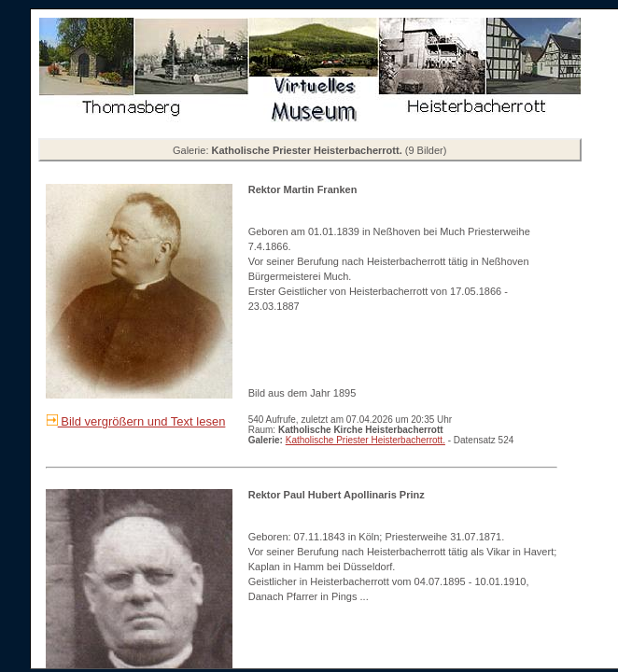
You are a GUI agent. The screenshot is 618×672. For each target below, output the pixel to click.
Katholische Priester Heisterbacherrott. (365, 440)
